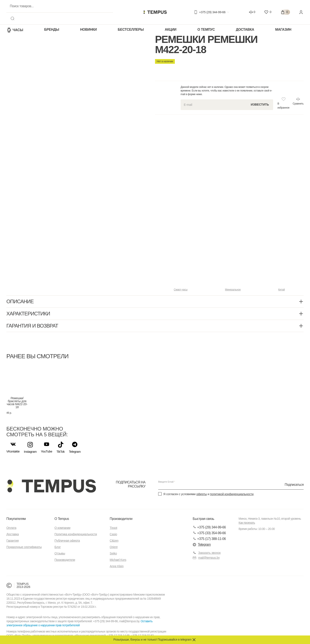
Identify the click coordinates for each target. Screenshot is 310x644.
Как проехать (247, 523)
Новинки (88, 30)
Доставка (245, 30)
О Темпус (206, 30)
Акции (171, 30)
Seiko (113, 553)
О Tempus (62, 519)
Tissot (114, 528)
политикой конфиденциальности (232, 494)
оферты (202, 494)
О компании (62, 528)
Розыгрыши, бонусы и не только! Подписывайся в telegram (152, 640)
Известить (260, 104)
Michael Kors (118, 560)
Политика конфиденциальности (76, 534)
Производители (65, 560)
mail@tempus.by (206, 558)
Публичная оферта (67, 541)
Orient (114, 547)
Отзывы (60, 553)
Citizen (114, 541)
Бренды (52, 30)
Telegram (202, 545)
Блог (58, 547)
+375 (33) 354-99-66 (209, 533)
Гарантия (12, 541)
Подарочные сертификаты (24, 547)
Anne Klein (117, 566)
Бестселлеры (131, 30)
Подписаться (294, 484)
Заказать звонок (209, 553)
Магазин (283, 30)
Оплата (11, 528)
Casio (113, 534)
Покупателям (16, 519)
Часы (15, 30)
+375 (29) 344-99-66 (209, 527)
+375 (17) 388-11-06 (209, 539)
